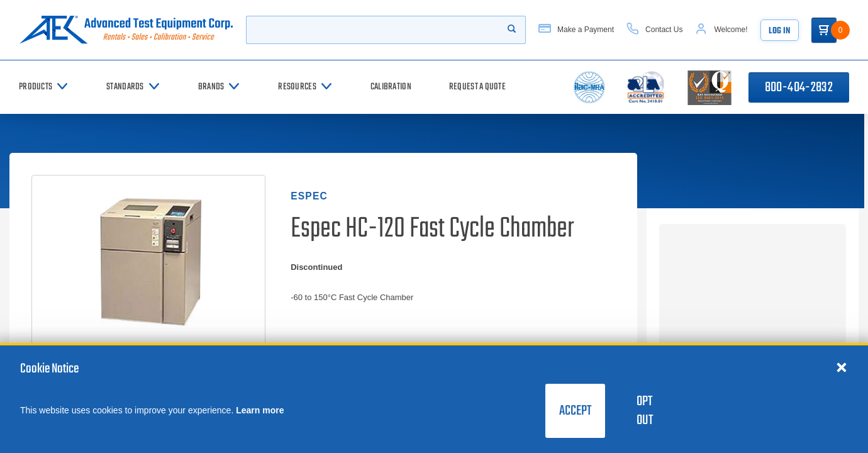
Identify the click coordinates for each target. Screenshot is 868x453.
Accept (575, 411)
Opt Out (645, 411)
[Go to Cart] (824, 30)
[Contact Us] (654, 30)
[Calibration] (391, 87)
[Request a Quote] (477, 87)
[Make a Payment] (576, 30)
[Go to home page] (126, 30)
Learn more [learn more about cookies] (260, 410)
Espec (309, 196)
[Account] (721, 30)
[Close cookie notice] (842, 367)
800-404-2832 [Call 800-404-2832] (799, 87)
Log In (779, 31)
